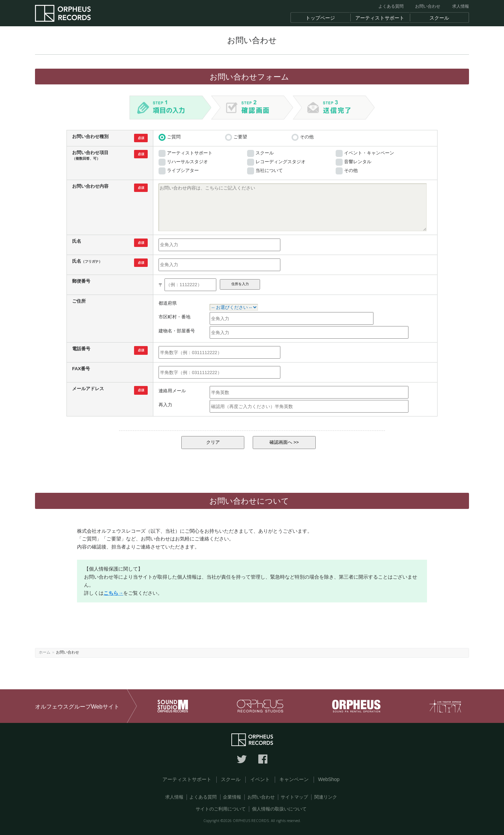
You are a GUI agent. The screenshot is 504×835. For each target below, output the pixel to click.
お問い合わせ (428, 6)
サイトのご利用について (221, 809)
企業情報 (232, 797)
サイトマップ (294, 797)
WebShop (329, 779)
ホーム (45, 652)
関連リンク (326, 797)
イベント (260, 779)
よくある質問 (391, 6)
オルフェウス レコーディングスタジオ (260, 706)
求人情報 (461, 6)
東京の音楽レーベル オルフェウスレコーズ (63, 13)
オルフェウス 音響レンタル (356, 706)
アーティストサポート (187, 779)
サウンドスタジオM (173, 706)
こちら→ (113, 593)
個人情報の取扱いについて (279, 809)
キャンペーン (294, 779)
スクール (231, 779)
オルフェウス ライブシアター (445, 706)
